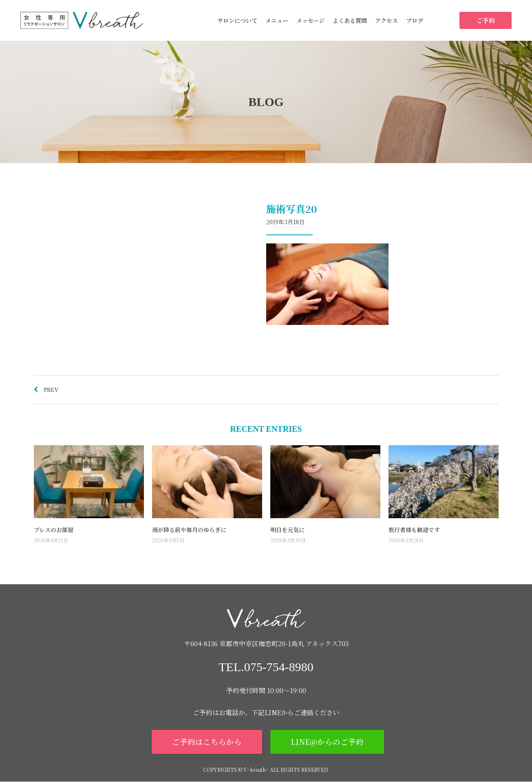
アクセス (386, 20)
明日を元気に (287, 530)
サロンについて (237, 20)
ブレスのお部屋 (54, 530)
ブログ (415, 20)
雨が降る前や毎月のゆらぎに (189, 530)
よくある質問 (350, 20)
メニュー (277, 20)
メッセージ (310, 20)
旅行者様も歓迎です (414, 530)
